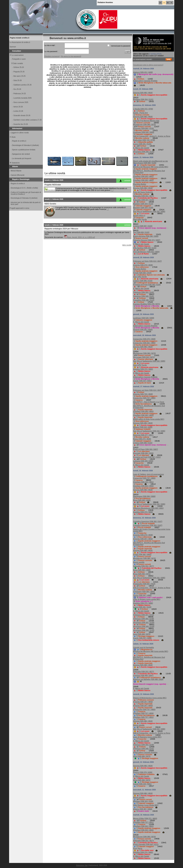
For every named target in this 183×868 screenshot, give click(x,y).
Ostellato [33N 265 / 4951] (143, 180)
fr (172, 3)
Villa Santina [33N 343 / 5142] (145, 248)
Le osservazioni (17, 55)
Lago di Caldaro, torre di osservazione (149, 474)
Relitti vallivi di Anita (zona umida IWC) (149, 419)
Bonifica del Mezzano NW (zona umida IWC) (151, 167)
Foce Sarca (138, 848)
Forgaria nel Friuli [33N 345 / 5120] (147, 285)
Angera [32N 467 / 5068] (143, 809)
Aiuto (13, 137)
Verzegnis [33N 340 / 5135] (144, 152)
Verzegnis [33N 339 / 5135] (144, 630)
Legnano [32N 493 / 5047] (143, 676)
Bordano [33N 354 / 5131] (143, 99)
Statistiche (15, 163)
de (168, 3)
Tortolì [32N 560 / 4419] (142, 273)
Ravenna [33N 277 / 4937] (143, 435)
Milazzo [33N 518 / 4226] (143, 427)
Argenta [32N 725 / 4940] (143, 394)
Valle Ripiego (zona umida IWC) (146, 805)
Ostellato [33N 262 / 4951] (143, 482)
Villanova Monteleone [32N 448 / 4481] (148, 508)
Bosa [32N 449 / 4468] (142, 500)
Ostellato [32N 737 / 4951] (143, 717)
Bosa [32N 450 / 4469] (142, 570)
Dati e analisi (16, 63)
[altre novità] (127, 245)
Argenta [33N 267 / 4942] (143, 539)
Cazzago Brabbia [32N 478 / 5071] (147, 304)
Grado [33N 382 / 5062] (142, 555)
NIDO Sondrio (50, 204)
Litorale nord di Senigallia (144, 648)
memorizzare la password (121, 46)
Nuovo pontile (139, 562)
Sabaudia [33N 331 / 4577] (144, 196)
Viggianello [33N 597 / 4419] (144, 584)
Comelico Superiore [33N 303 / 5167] (148, 525)
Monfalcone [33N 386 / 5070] (144, 125)
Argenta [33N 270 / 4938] (143, 265)
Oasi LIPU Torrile (140, 219)
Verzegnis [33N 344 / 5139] (144, 626)
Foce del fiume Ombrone (143, 192)
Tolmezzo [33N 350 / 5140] (144, 619)
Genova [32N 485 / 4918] (143, 423)
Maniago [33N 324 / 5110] (143, 204)
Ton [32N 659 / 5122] (141, 232)
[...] (112, 190)
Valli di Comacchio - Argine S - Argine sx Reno (152, 136)
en (160, 3)
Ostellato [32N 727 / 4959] (143, 713)
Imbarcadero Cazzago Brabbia (145, 81)
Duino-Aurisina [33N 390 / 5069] (146, 236)
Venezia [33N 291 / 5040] (143, 330)
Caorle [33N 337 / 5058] (142, 638)
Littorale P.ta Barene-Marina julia (146, 121)
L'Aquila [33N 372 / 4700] (143, 109)
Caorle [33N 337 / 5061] (142, 381)
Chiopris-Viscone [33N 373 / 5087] (147, 240)
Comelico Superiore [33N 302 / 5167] (148, 522)
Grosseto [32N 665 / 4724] (144, 128)
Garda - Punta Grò (141, 113)
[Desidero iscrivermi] (52, 56)
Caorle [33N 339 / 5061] (142, 784)
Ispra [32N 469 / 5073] (142, 756)
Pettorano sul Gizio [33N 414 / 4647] (148, 261)
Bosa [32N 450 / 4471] (142, 574)
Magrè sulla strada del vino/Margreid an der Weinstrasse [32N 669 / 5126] (151, 162)
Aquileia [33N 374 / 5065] (143, 852)
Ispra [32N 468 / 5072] (142, 780)
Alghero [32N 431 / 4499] (143, 72)
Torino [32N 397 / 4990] (142, 595)
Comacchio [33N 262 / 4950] (144, 343)
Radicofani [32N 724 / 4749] (144, 140)
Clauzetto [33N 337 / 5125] (144, 200)
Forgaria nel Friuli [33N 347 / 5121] (147, 457)
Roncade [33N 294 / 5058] (143, 453)
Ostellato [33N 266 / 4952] (143, 412)
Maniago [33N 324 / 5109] (143, 208)
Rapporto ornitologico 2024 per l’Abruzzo (61, 229)
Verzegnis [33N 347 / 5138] (144, 623)
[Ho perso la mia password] (71, 56)
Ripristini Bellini (140, 184)
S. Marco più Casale (141, 148)
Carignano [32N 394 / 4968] (144, 592)
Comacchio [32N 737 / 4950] (144, 398)
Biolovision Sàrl (82, 865)
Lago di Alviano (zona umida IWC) (147, 599)
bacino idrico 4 (139, 216)
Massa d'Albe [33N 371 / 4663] (145, 819)
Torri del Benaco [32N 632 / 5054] (146, 252)
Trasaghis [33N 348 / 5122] (144, 300)
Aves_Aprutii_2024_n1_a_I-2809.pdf (81, 237)
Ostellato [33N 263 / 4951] (143, 176)
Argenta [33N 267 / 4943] (143, 706)
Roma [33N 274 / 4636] (142, 439)
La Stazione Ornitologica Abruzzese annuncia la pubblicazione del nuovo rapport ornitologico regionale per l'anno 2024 (87, 233)
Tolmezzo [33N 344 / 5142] (144, 292)
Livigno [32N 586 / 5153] (143, 281)
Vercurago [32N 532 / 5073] (144, 357)
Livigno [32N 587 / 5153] (143, 226)
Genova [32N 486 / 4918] (143, 93)
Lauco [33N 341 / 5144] (142, 607)
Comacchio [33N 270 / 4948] (144, 339)
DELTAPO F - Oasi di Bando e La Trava (149, 402)
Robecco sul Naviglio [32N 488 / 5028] (148, 679)
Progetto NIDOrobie (53, 185)
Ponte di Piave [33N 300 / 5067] (146, 449)
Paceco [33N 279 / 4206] (143, 772)
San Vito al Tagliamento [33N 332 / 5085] (149, 212)
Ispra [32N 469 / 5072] (142, 634)
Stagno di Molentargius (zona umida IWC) (150, 698)
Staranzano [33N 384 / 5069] (144, 496)
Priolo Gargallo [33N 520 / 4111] (146, 844)
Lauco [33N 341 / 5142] (142, 144)
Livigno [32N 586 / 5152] (143, 443)
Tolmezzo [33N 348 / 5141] (144, 296)
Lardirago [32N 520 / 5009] (144, 132)
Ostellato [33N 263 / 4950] (143, 486)
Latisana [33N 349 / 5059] (143, 461)
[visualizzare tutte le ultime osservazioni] (148, 65)
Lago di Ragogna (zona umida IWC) (147, 737)
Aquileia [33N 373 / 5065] (143, 369)
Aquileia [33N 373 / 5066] (143, 512)
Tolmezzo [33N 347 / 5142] (144, 615)
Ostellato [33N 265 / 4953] (143, 415)
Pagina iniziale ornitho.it (20, 38)
